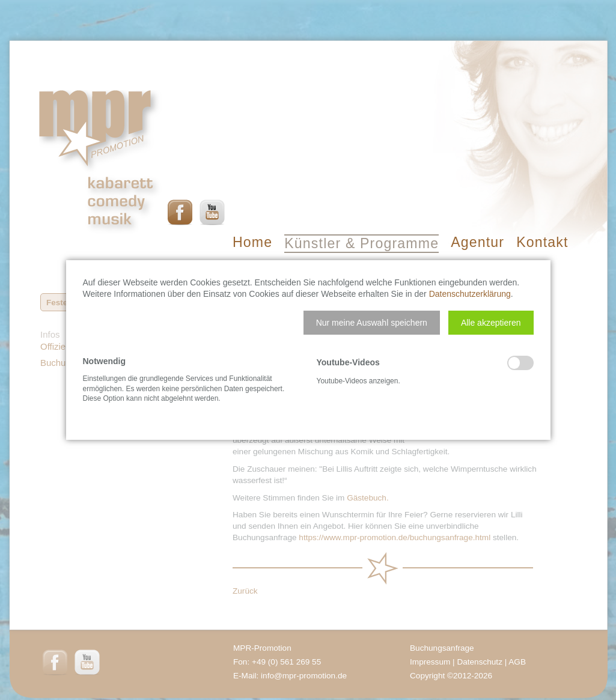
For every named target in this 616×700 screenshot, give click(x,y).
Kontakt (542, 242)
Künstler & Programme (361, 243)
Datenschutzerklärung (470, 294)
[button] (372, 323)
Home (252, 242)
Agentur (477, 242)
